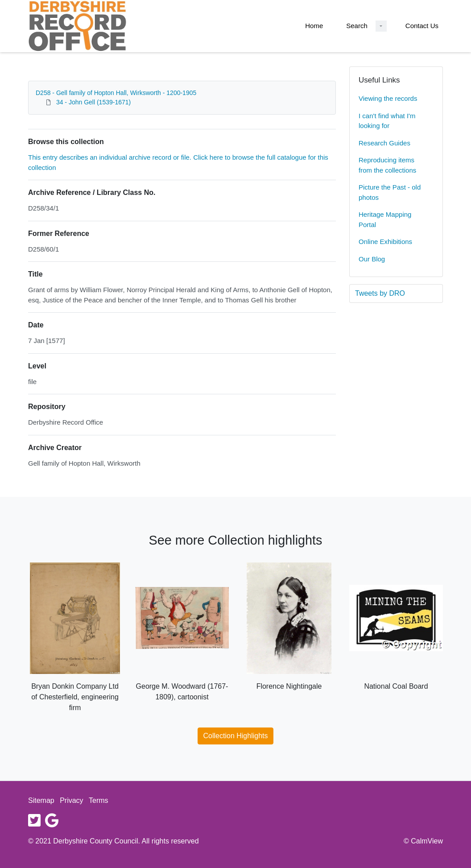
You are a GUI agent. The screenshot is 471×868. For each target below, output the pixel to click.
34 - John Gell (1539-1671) (93, 102)
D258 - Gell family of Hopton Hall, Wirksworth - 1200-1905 (116, 93)
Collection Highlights (236, 736)
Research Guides (384, 143)
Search (357, 26)
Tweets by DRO (380, 293)
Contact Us (422, 26)
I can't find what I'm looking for (387, 121)
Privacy (71, 800)
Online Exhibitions (385, 242)
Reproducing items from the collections (387, 165)
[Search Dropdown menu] (381, 26)
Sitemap (41, 800)
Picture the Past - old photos (390, 192)
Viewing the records (388, 98)
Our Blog (372, 259)
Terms (99, 800)
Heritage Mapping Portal (385, 219)
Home (314, 26)
